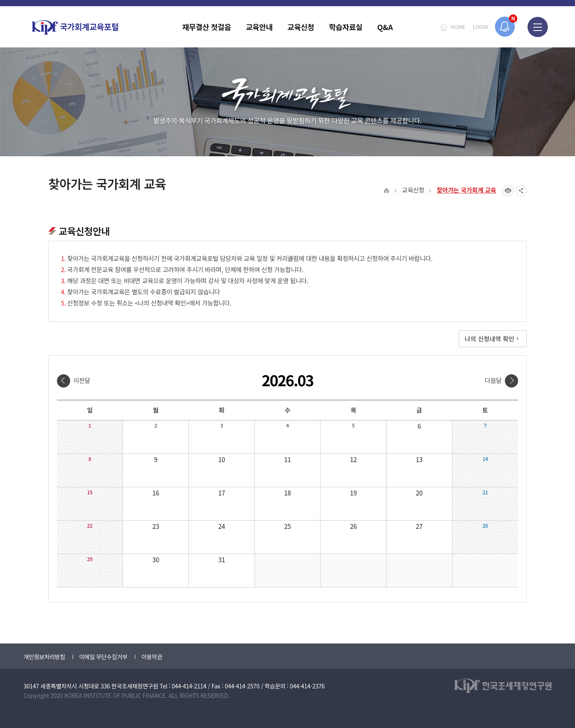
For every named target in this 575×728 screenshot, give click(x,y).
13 (419, 459)
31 (222, 560)
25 (288, 526)
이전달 (82, 380)
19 (353, 493)
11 (288, 459)
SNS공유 (521, 191)
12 (353, 459)
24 (222, 526)
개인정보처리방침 (44, 657)
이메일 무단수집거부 (103, 657)
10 (222, 459)
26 (353, 526)
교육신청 (413, 190)
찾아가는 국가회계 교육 (466, 190)
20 (419, 493)
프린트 (508, 191)
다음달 (493, 380)
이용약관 (152, 657)
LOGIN (480, 27)
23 (156, 526)
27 (419, 526)
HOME (458, 27)
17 (222, 493)
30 (156, 560)
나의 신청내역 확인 (493, 339)
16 (156, 493)
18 (288, 493)
